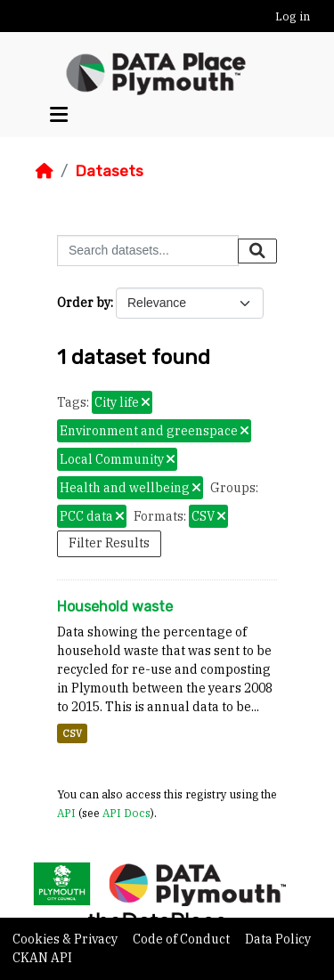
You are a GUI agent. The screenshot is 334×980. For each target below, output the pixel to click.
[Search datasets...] (148, 251)
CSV (72, 733)
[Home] (45, 171)
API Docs (126, 813)
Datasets (109, 171)
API (66, 813)
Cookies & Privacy (66, 939)
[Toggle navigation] (59, 115)
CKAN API (42, 958)
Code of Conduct (183, 939)
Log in (293, 16)
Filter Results (109, 543)
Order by (84, 303)
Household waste (115, 607)
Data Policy (278, 939)
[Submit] (257, 251)
